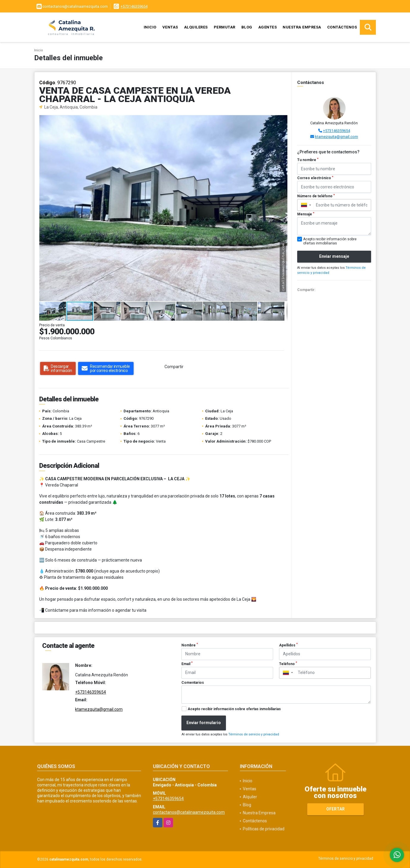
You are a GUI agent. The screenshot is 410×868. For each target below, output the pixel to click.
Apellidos (288, 645)
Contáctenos (342, 27)
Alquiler (250, 797)
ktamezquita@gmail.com (337, 137)
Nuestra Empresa (302, 27)
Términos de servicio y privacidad (254, 734)
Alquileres (196, 27)
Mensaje (306, 214)
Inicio (150, 27)
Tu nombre (308, 160)
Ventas (170, 27)
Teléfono (288, 664)
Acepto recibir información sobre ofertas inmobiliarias (234, 709)
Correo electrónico (315, 178)
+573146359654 (134, 6)
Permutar (225, 27)
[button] (282, 120)
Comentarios (193, 683)
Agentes (268, 27)
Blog (247, 27)
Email (187, 664)
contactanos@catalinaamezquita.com (189, 812)
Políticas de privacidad (264, 829)
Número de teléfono (316, 196)
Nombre (190, 645)
